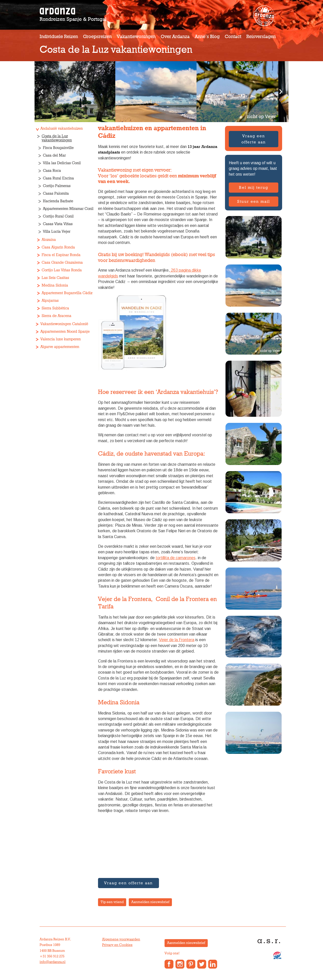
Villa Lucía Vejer (57, 232)
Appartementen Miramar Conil (68, 209)
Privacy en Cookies (117, 945)
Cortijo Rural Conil (58, 216)
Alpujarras (50, 301)
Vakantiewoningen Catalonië (64, 324)
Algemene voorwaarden (121, 939)
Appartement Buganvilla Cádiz (67, 293)
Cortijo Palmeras (57, 186)
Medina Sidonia (55, 285)
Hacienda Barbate (58, 201)
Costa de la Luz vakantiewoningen (57, 138)
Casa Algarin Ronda (58, 247)
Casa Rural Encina (58, 178)
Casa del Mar (54, 155)
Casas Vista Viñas (58, 224)
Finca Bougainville (58, 148)
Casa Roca (52, 171)
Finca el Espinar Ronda (61, 255)
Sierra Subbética (55, 308)
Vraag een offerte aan (254, 139)
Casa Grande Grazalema (62, 263)
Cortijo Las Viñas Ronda (62, 270)
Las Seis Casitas (55, 278)
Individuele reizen (59, 37)
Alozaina (49, 240)
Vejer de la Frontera (177, 640)
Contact (233, 37)
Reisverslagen (261, 37)
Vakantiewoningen (136, 37)
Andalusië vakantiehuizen (62, 129)
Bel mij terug (254, 188)
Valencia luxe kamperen (61, 339)
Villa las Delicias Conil (62, 163)
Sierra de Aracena (56, 316)
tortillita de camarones (176, 558)
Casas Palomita (56, 194)
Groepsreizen (97, 37)
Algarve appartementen (60, 347)
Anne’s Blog (207, 37)
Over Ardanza (175, 37)
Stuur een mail (254, 202)
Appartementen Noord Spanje (65, 332)
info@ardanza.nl (53, 962)
